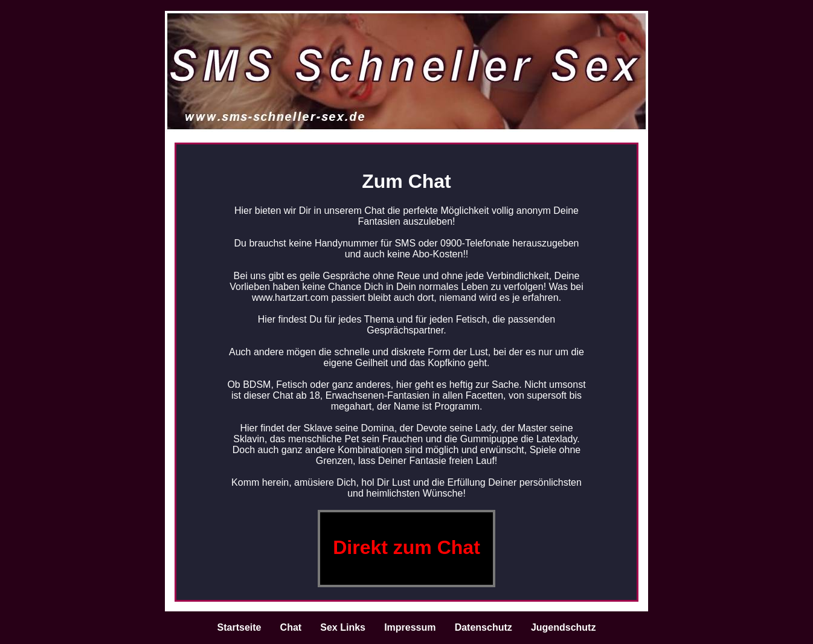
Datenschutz (484, 627)
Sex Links (343, 627)
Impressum (410, 627)
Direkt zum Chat (406, 547)
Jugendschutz (564, 627)
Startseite (239, 627)
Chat (291, 627)
